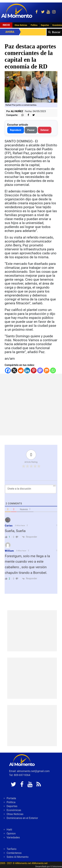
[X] (14, 370)
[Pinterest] (34, 370)
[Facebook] (8, 370)
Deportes (45, 25)
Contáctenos (14, 853)
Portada (11, 798)
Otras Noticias (21, 25)
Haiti (9, 830)
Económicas (14, 810)
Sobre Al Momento (18, 857)
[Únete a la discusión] (31, 489)
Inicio (6, 25)
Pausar (31, 130)
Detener (45, 130)
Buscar (56, 32)
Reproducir (16, 130)
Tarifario (11, 849)
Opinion (11, 834)
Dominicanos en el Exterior (22, 818)
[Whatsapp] (53, 370)
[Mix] (47, 370)
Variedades (13, 837)
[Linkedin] (27, 370)
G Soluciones (56, 867)
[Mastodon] (40, 370)
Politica (34, 25)
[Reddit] (21, 370)
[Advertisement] (31, 405)
